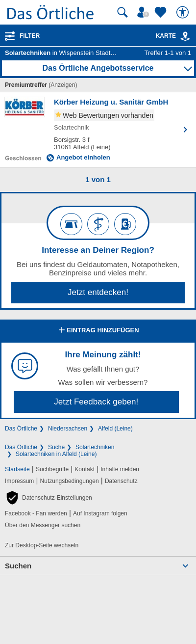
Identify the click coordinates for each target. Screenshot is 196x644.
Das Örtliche (21, 429)
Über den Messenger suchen (43, 525)
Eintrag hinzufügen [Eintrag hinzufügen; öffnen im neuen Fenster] (98, 331)
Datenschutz (121, 481)
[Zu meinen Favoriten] (162, 12)
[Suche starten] (122, 12)
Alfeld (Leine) (115, 429)
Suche (56, 447)
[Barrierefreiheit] (184, 12)
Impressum (19, 481)
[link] (185, 36)
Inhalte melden (120, 469)
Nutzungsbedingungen (70, 481)
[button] (49, 498)
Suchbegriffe (52, 469)
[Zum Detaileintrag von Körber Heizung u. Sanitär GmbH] (98, 130)
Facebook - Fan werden (36, 513)
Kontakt (85, 469)
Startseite (17, 469)
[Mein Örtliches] (145, 12)
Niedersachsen (68, 429)
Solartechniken (95, 447)
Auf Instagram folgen (100, 513)
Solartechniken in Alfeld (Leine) (56, 454)
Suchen (18, 566)
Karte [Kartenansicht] (173, 36)
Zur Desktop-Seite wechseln (42, 545)
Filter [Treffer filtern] (30, 36)
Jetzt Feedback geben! (96, 402)
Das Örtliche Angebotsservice (98, 68)
